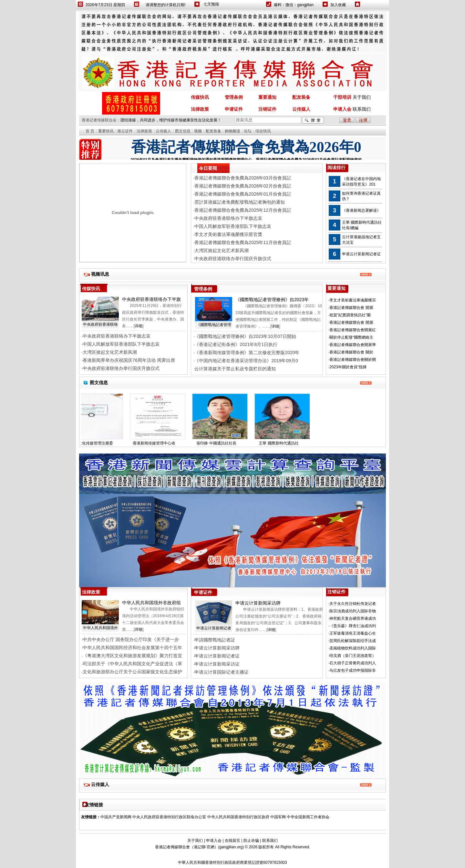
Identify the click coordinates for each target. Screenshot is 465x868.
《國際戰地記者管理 (214, 325)
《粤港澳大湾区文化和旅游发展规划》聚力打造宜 (132, 656)
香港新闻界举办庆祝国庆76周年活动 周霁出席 (129, 360)
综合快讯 (263, 131)
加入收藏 (338, 5)
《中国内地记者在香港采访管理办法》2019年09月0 (246, 361)
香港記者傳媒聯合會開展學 (353, 345)
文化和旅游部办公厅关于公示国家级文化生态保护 (132, 672)
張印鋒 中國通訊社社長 (221, 443)
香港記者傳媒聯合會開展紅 (353, 330)
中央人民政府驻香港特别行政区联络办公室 (169, 817)
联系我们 (362, 109)
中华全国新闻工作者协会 (308, 817)
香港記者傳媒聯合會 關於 (351, 352)
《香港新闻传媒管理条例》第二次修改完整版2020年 (247, 352)
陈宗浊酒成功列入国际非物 (353, 611)
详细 (139, 326)
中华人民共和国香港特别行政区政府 (238, 817)
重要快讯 (106, 131)
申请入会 (214, 841)
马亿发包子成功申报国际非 (353, 670)
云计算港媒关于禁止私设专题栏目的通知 (235, 369)
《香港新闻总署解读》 (361, 210)
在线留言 (232, 841)
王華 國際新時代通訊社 (283, 443)
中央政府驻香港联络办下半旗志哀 (117, 336)
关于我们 (362, 97)
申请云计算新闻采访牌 (217, 648)
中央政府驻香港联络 (100, 324)
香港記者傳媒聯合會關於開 (353, 360)
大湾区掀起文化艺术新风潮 (110, 352)
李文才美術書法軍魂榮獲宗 (353, 300)
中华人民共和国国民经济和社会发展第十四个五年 (132, 648)
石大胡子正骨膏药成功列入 (353, 663)
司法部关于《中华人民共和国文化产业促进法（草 (132, 664)
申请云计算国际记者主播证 (222, 672)
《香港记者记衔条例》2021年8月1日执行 (236, 344)
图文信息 (183, 131)
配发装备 (213, 131)
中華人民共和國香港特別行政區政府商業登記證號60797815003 (232, 863)
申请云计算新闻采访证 (217, 664)
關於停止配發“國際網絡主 (351, 337)
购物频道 (232, 131)
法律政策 (144, 131)
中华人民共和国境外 (100, 628)
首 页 (90, 131)
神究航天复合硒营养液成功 (353, 618)
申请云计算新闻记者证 (361, 254)
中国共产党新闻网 (116, 817)
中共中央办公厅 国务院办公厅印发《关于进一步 (131, 639)
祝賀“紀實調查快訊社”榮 (350, 315)
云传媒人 (163, 131)
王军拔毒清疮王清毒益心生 (353, 633)
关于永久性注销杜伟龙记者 (353, 604)
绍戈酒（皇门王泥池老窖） (353, 656)
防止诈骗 (251, 841)
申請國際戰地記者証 (215, 640)
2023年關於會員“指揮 (348, 367)
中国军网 (278, 817)
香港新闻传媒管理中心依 (159, 443)
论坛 (248, 131)
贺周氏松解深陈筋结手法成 (353, 641)
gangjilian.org (231, 847)
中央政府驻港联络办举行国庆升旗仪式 (121, 368)
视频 (198, 131)
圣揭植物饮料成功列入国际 (353, 648)
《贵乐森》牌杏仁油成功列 (353, 626)
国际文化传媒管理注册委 (96, 443)
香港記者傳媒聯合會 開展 (351, 308)
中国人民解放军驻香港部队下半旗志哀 (121, 344)
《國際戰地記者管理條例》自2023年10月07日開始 (245, 336)
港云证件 (125, 131)
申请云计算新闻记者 (214, 628)
